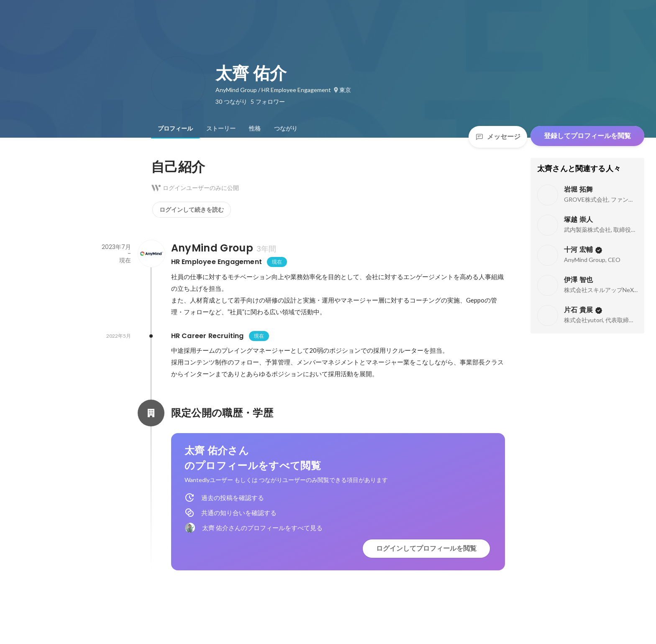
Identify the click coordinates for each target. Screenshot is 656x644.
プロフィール (175, 128)
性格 (255, 128)
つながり (286, 128)
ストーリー (221, 128)
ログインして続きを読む (192, 210)
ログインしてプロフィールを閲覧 (426, 548)
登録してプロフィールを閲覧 (587, 136)
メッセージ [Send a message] (498, 137)
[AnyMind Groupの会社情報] (151, 254)
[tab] (175, 128)
